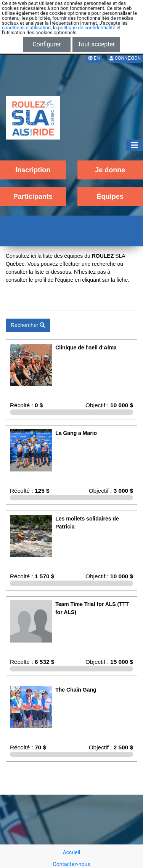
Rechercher (28, 325)
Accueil (72, 852)
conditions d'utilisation (26, 28)
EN (94, 58)
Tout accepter (96, 44)
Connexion (125, 58)
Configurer (47, 44)
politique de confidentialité (87, 28)
